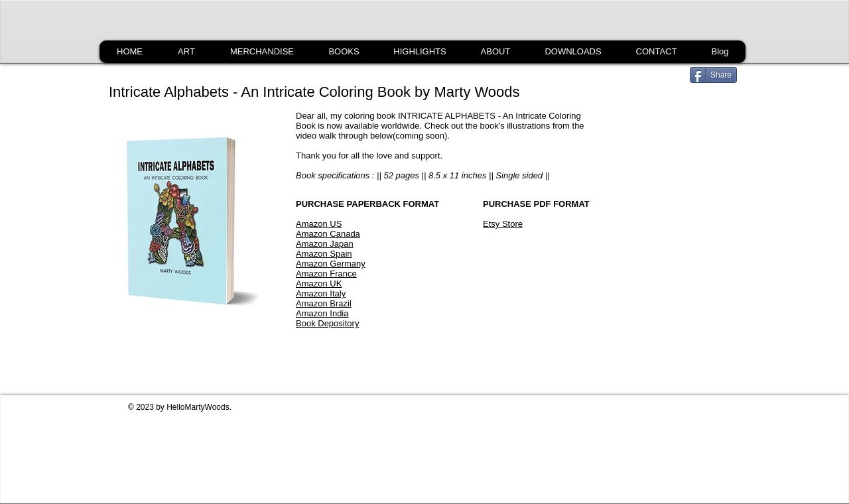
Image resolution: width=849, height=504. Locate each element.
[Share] (713, 75)
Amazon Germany (331, 264)
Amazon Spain (324, 254)
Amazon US (319, 224)
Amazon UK (319, 283)
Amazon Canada (328, 234)
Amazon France (326, 274)
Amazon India (322, 313)
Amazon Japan (325, 244)
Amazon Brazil (324, 303)
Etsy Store (503, 224)
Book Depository (327, 323)
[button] (344, 52)
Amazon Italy (321, 293)
